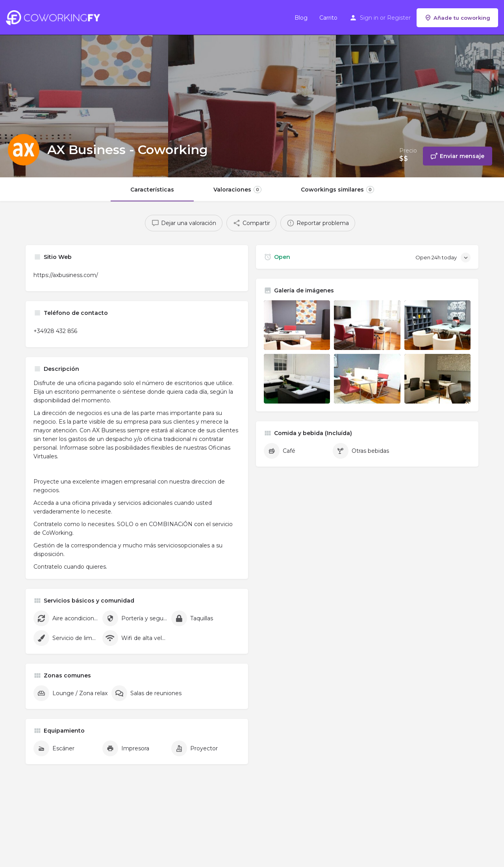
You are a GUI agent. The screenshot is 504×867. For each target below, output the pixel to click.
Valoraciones (237, 190)
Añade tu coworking (457, 18)
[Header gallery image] (84, 89)
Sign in (369, 18)
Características (152, 190)
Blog (301, 18)
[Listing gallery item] (297, 325)
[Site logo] (55, 17)
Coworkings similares (337, 190)
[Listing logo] (24, 150)
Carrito (328, 18)
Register (399, 18)
